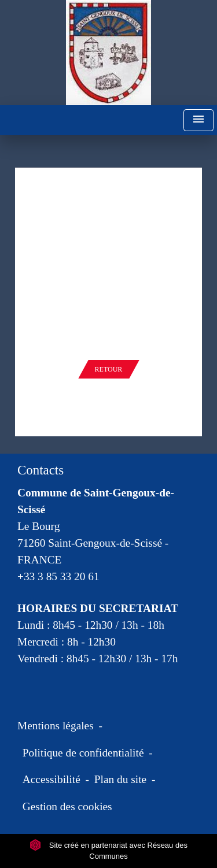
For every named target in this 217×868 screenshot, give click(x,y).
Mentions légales (56, 726)
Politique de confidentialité (83, 753)
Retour (109, 369)
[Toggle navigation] (198, 120)
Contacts (41, 470)
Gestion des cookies (67, 806)
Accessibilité (52, 779)
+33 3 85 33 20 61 (58, 576)
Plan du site (120, 779)
